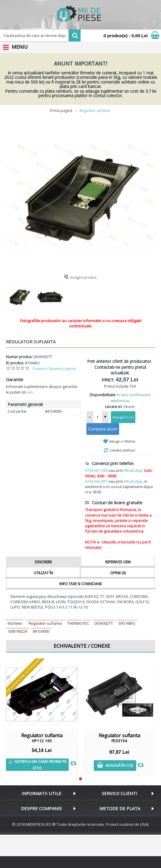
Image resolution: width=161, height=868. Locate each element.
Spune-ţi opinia (62, 368)
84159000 (41, 631)
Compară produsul (122, 450)
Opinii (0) (118, 573)
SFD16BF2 (127, 623)
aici (30, 392)
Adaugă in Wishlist (122, 441)
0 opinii (39, 368)
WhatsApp (133, 470)
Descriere (43, 562)
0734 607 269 (96, 470)
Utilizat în (43, 573)
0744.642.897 (96, 481)
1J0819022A (18, 631)
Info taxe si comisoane (80, 584)
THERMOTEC (78, 623)
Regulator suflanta (45, 623)
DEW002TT (104, 623)
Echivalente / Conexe (82, 646)
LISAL (145, 824)
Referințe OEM (118, 562)
